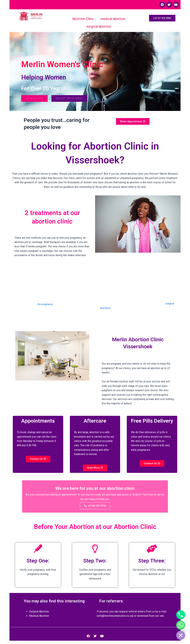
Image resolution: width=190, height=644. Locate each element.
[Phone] (181, 615)
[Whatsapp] (181, 625)
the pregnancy (46, 305)
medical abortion (113, 19)
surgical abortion (99, 26)
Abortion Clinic (83, 19)
